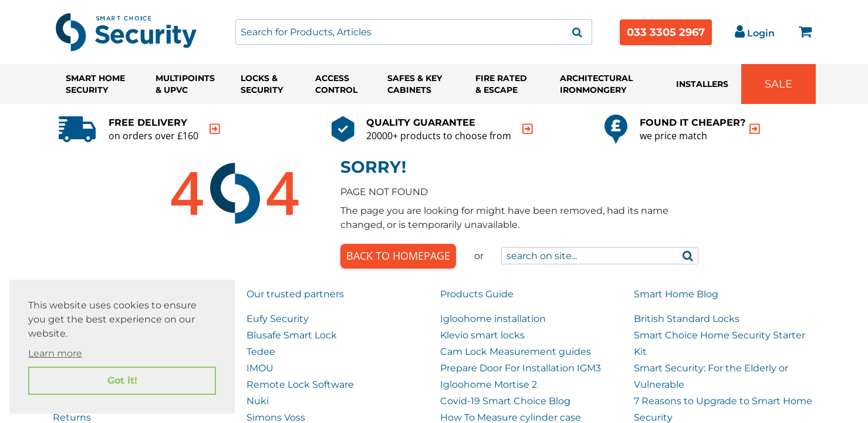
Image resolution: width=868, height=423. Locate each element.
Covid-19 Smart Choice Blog (505, 401)
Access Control (336, 84)
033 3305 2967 (666, 32)
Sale (779, 84)
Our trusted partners (295, 294)
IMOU (260, 368)
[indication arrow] (215, 129)
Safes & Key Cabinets (415, 84)
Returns (72, 417)
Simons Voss (276, 417)
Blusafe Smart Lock (292, 335)
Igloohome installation (493, 319)
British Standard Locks (687, 319)
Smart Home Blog (676, 294)
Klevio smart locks (482, 335)
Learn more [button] (55, 353)
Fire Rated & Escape (501, 84)
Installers (702, 84)
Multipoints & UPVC (185, 84)
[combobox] (414, 32)
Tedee (261, 352)
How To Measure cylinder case (511, 417)
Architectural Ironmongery (596, 84)
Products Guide (477, 294)
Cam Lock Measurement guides (516, 352)
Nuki (258, 401)
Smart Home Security (95, 84)
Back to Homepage (398, 256)
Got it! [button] (122, 380)
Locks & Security (262, 84)
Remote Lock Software (300, 385)
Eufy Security (278, 319)
